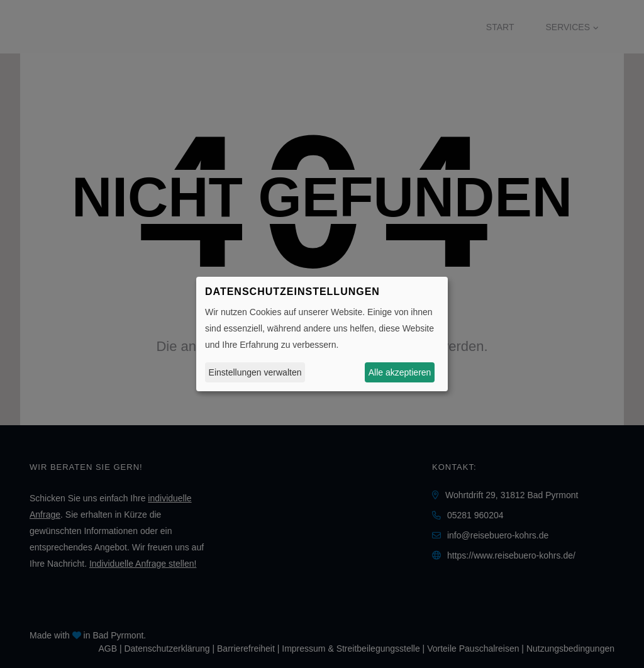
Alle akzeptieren (400, 372)
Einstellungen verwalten (255, 372)
